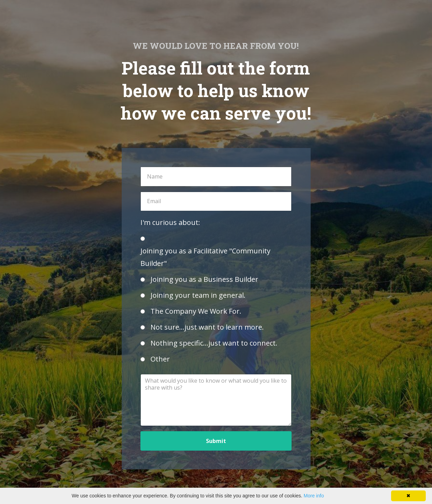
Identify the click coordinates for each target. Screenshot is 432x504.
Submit (216, 441)
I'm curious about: (170, 222)
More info (314, 496)
